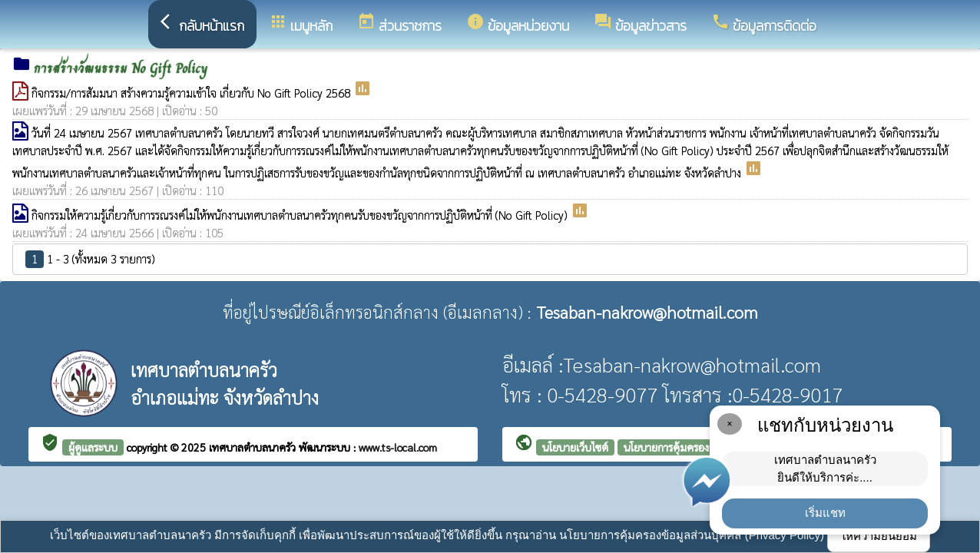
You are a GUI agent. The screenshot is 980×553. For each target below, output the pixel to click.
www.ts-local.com (398, 447)
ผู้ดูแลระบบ (93, 447)
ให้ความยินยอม (879, 536)
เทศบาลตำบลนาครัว (254, 447)
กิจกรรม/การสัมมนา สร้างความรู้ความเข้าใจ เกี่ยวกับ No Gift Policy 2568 (192, 93)
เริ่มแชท (825, 513)
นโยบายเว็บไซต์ (575, 447)
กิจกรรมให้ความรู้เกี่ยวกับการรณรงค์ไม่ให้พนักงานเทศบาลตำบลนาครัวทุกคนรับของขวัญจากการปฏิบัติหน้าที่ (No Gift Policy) (301, 215)
